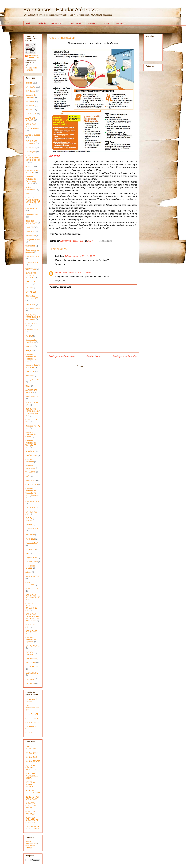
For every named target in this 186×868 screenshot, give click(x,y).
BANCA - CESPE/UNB (31, 748)
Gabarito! (107, 23)
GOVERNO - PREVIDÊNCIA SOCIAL (32, 776)
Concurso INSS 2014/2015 (32, 171)
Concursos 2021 (32, 215)
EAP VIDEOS (31, 292)
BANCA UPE (31, 480)
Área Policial (30, 304)
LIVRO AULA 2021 (33, 263)
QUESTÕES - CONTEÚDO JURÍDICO (31, 805)
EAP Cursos (30, 91)
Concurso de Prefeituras (31, 96)
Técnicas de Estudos (30, 567)
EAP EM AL (30, 371)
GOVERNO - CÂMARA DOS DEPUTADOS (31, 767)
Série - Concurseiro (30, 188)
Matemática (30, 535)
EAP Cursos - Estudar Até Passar (62, 10)
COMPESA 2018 (32, 589)
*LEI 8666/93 (31, 269)
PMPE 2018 (30, 231)
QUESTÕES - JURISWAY (31, 813)
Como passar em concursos (32, 251)
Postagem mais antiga (125, 356)
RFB (27, 553)
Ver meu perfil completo (31, 69)
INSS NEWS (31, 147)
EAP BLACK (30, 508)
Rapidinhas (30, 376)
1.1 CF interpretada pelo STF (32, 708)
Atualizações (31, 152)
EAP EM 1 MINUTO (30, 519)
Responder (60, 264)
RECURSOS (31, 549)
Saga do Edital (31, 558)
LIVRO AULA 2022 (33, 529)
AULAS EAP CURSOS (30, 119)
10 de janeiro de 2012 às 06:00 (77, 273)
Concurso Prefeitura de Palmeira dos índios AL (31, 180)
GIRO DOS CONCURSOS (31, 222)
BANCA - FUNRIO (33, 761)
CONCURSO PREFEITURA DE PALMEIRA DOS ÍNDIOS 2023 (33, 617)
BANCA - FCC (31, 757)
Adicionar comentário (60, 287)
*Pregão (29, 350)
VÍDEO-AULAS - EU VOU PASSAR (33, 828)
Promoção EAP (32, 543)
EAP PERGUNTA (32, 646)
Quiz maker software (30, 847)
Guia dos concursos (30, 461)
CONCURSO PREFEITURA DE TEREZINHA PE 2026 (33, 412)
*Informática (30, 246)
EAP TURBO (31, 663)
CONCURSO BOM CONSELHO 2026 (33, 597)
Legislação (41, 23)
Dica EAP (29, 110)
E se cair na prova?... (30, 283)
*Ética (28, 386)
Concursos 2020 (32, 501)
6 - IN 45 (29, 733)
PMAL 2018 (30, 539)
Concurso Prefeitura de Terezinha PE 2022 (31, 358)
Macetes (120, 23)
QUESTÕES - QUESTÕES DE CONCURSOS (32, 820)
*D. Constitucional (33, 309)
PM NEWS (30, 101)
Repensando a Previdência (31, 341)
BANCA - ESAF (32, 753)
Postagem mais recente (62, 356)
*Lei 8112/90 (31, 235)
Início (29, 23)
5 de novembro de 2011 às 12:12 (80, 256)
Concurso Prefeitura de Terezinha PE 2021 (31, 444)
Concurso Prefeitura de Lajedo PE (31, 640)
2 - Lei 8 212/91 (32, 714)
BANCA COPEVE (33, 576)
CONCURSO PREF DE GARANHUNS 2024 (31, 607)
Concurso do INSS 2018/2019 (33, 366)
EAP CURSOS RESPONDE (31, 142)
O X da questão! (76, 23)
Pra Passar (30, 106)
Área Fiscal (30, 346)
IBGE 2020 (30, 679)
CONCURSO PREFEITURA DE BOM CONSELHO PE (33, 159)
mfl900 (58, 273)
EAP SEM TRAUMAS (30, 653)
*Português (30, 194)
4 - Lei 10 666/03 (32, 722)
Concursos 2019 (32, 256)
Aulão (28, 476)
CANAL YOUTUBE (30, 584)
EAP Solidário (31, 658)
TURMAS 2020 (32, 562)
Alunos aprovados (33, 135)
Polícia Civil (30, 683)
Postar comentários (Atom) (97, 366)
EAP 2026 (30, 288)
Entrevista (29, 524)
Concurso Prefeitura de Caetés (31, 434)
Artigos (28, 572)
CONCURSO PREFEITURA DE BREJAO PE (33, 317)
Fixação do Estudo (33, 240)
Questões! (92, 23)
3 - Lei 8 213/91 (32, 718)
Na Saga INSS (57, 23)
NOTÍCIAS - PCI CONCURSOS (32, 798)
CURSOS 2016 (32, 484)
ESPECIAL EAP (32, 667)
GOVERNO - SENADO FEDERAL (31, 784)
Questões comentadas (30, 467)
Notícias (29, 83)
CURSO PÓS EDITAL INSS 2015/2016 (31, 275)
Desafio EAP (31, 451)
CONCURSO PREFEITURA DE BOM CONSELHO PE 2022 (33, 201)
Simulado (29, 166)
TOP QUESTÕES (33, 380)
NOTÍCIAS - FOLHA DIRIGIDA (33, 792)
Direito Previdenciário (31, 843)
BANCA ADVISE (32, 396)
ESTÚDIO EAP (32, 455)
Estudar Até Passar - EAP (34, 57)
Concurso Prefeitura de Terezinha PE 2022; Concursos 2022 (32, 493)
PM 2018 (29, 336)
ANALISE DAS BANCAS (31, 391)
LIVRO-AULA (31, 114)
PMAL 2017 (30, 227)
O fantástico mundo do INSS (32, 297)
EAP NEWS (30, 87)
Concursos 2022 (32, 208)
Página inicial (94, 356)
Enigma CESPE (32, 673)
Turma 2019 (30, 472)
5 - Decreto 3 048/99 (31, 727)
